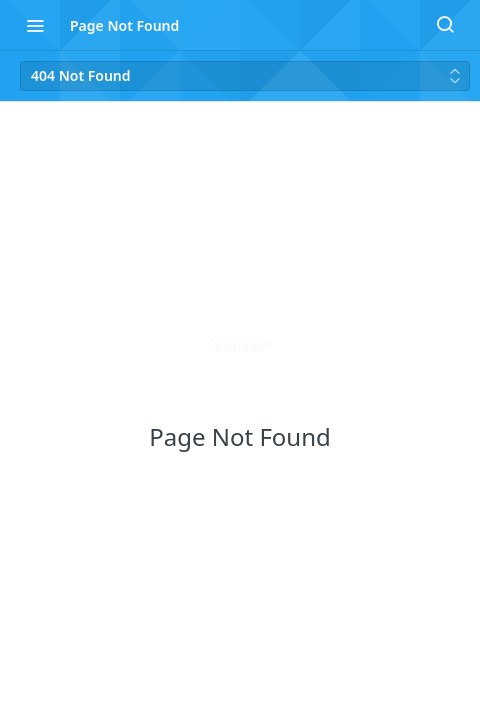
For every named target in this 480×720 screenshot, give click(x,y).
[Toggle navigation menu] (35, 25)
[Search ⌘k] (445, 25)
